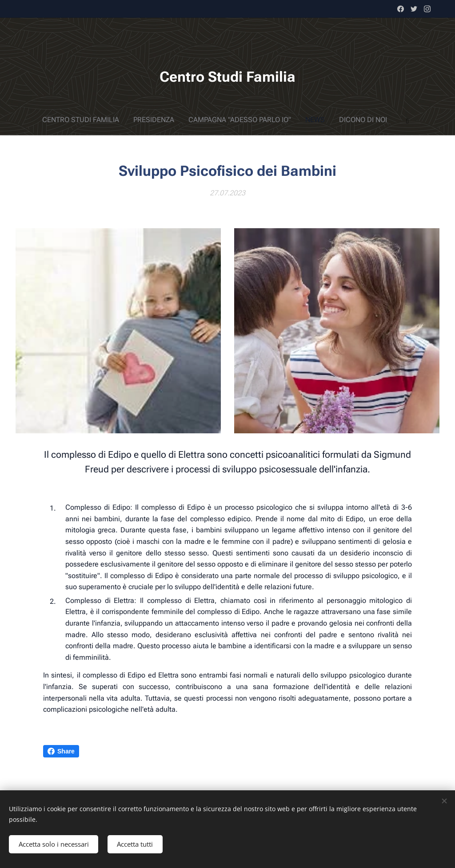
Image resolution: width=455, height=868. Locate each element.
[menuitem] (181, 120)
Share (61, 751)
